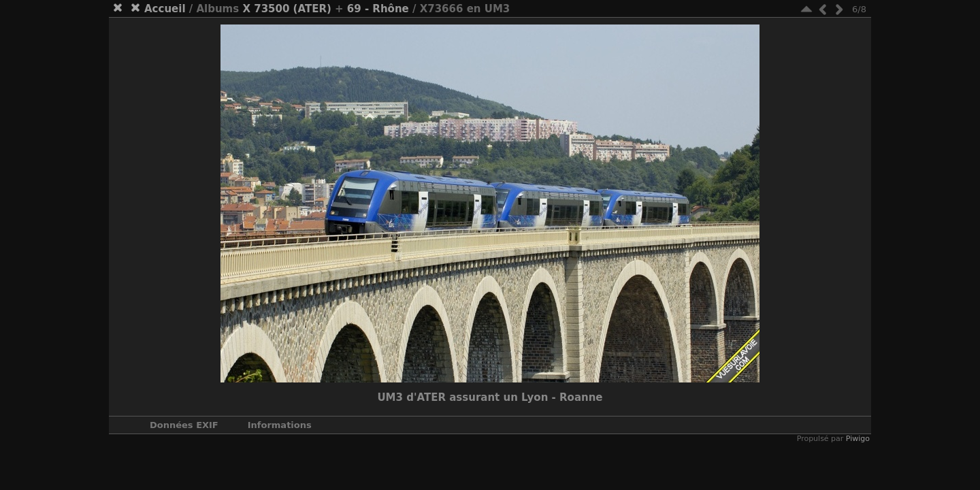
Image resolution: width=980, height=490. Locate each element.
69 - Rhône (378, 9)
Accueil (165, 9)
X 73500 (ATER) (287, 9)
